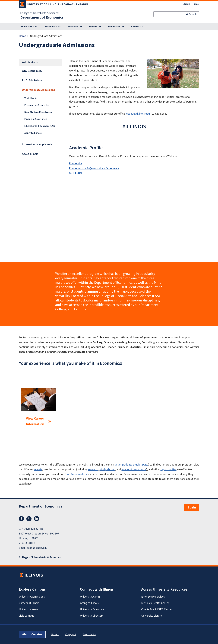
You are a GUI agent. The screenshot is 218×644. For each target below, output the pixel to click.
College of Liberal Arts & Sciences (40, 13)
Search (193, 14)
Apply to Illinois (33, 133)
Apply (187, 4)
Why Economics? (32, 71)
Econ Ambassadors (76, 474)
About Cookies (32, 634)
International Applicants (37, 144)
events (38, 469)
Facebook (21, 519)
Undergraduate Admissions (38, 90)
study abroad (107, 469)
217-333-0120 (27, 543)
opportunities (169, 469)
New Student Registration (39, 112)
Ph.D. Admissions (32, 80)
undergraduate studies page (131, 465)
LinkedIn (37, 519)
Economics (76, 163)
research (93, 469)
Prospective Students (36, 105)
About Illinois (30, 154)
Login (192, 508)
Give (196, 4)
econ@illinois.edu (37, 548)
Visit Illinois (31, 98)
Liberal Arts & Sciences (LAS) (40, 126)
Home (22, 36)
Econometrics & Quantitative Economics (94, 168)
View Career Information (35, 421)
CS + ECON (76, 173)
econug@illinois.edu (138, 114)
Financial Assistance (36, 119)
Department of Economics (42, 17)
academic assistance (134, 469)
